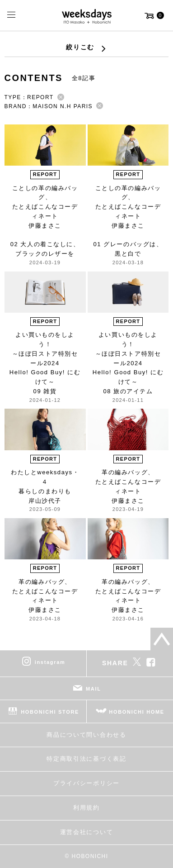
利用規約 (86, 808)
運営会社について (86, 832)
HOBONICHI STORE (50, 712)
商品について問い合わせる (86, 735)
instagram (50, 662)
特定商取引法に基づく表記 (86, 759)
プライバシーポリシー (86, 783)
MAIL (94, 689)
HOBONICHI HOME (137, 712)
